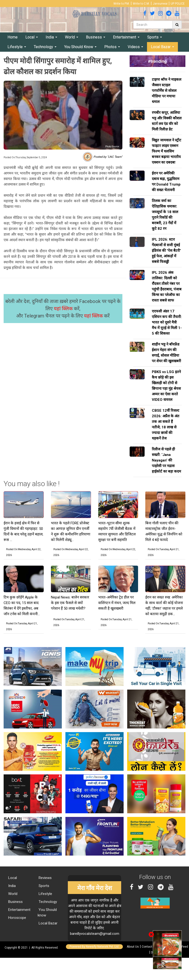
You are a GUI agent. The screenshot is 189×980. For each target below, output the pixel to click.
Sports (155, 37)
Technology (45, 47)
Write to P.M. (122, 4)
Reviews (45, 878)
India (51, 37)
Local (32, 37)
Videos (135, 47)
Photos (112, 47)
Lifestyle (17, 47)
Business (96, 37)
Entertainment (126, 37)
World (72, 37)
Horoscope (17, 918)
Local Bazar (162, 47)
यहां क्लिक (64, 309)
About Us (133, 947)
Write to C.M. (141, 4)
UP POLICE (178, 4)
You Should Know (80, 47)
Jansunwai (160, 4)
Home (13, 37)
